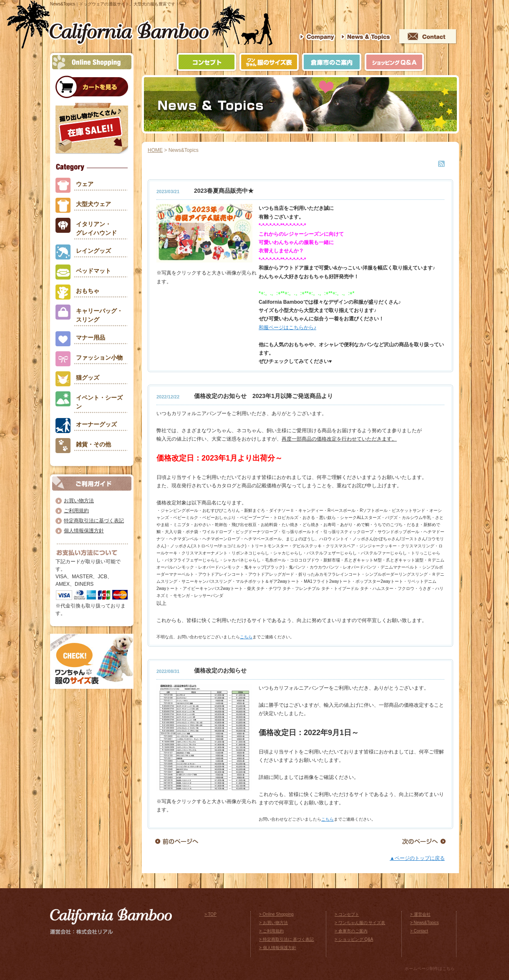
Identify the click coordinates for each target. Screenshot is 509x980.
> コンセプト (347, 914)
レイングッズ (93, 251)
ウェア (85, 184)
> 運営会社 (420, 914)
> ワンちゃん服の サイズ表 (360, 923)
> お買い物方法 (273, 923)
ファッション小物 (99, 358)
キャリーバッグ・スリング (99, 315)
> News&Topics (425, 923)
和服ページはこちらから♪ (287, 328)
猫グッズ (88, 378)
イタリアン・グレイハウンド (96, 228)
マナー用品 (91, 338)
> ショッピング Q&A (354, 939)
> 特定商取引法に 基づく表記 (286, 939)
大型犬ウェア (93, 204)
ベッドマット (93, 271)
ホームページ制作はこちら (430, 969)
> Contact (419, 931)
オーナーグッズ (96, 424)
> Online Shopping (276, 914)
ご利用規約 (76, 511)
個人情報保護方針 (84, 531)
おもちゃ (88, 291)
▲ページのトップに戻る (417, 858)
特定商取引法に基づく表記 (94, 521)
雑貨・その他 (93, 444)
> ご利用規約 (271, 931)
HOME (155, 150)
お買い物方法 (79, 501)
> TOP (210, 914)
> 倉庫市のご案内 (351, 931)
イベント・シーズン (99, 402)
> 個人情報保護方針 (278, 948)
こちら (246, 637)
